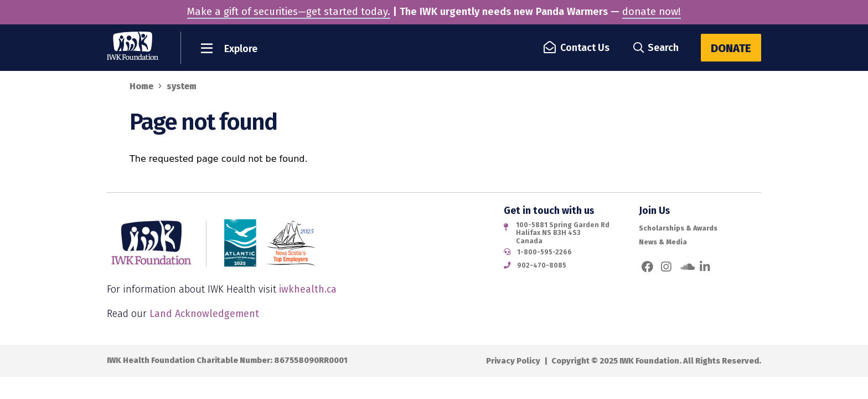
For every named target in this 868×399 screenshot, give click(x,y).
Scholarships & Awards (678, 228)
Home (141, 86)
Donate (731, 48)
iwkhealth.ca (308, 289)
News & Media (663, 242)
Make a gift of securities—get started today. (289, 12)
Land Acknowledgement (204, 314)
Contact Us (577, 48)
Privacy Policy (513, 361)
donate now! (652, 12)
